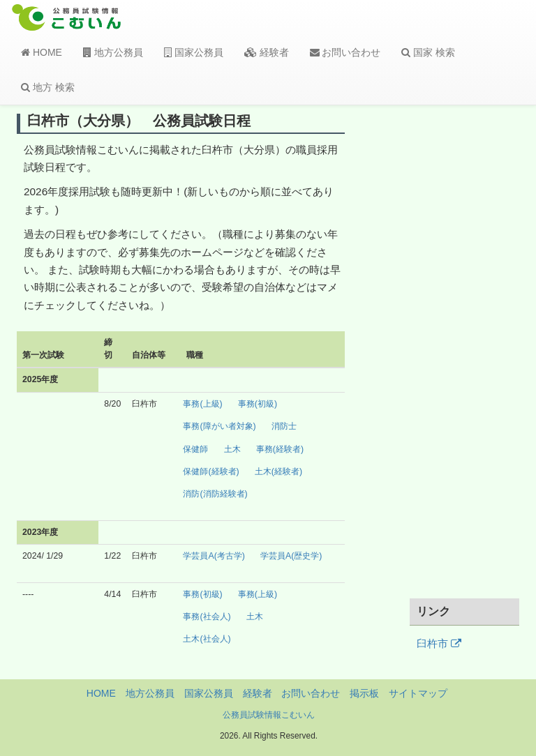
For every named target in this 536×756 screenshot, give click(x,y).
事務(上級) (202, 404)
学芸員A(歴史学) (291, 556)
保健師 (195, 449)
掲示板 (364, 693)
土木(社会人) (207, 639)
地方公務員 (113, 52)
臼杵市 (439, 644)
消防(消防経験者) (215, 494)
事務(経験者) (280, 449)
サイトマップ (418, 693)
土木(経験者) (278, 471)
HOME (42, 52)
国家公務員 (194, 52)
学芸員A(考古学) (214, 556)
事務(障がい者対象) (219, 426)
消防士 (284, 426)
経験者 (267, 52)
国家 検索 (428, 52)
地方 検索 (48, 87)
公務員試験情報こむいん (269, 715)
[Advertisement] (465, 351)
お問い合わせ (345, 52)
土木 (232, 449)
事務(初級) (258, 404)
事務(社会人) (207, 617)
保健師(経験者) (211, 471)
